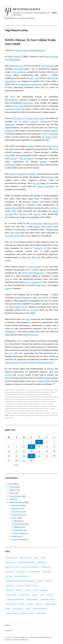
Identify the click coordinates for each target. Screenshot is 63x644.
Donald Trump (12, 567)
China (11, 149)
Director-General (22, 118)
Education (16, 509)
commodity (19, 69)
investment (10, 125)
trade (7, 155)
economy (10, 572)
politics (21, 604)
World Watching (46, 390)
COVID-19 (46, 134)
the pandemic (20, 72)
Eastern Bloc (18, 399)
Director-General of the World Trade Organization (36, 397)
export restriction (40, 401)
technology (10, 165)
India (36, 590)
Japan (35, 595)
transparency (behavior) (13, 413)
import (44, 404)
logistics (9, 288)
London (50, 595)
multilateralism (44, 381)
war (43, 66)
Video (12, 499)
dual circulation (26, 159)
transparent (10, 332)
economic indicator (30, 567)
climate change (11, 395)
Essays (38, 390)
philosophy (11, 604)
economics (46, 567)
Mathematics (17, 515)
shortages (50, 177)
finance (40, 581)
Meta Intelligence (27, 9)
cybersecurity (46, 121)
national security (13, 109)
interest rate (11, 595)
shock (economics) (12, 411)
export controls (30, 121)
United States (52, 146)
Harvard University (14, 590)
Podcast (13, 490)
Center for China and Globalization (29, 50)
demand (42, 562)
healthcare (25, 363)
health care (37, 404)
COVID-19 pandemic (26, 562)
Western (23, 214)
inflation (35, 202)
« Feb (16, 465)
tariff (8, 609)
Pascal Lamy (39, 118)
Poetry (12, 493)
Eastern (37, 214)
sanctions (50, 66)
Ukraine (32, 174)
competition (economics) (35, 395)
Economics (31, 390)
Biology (17, 521)
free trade (19, 106)
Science (15, 518)
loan (42, 595)
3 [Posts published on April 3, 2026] (39, 442)
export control (28, 401)
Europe (9, 576)
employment (34, 572)
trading (31, 146)
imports (43, 162)
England (46, 572)
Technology (19, 533)
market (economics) (15, 599)
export (20, 401)
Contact (8, 630)
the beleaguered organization (28, 84)
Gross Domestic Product (27, 586)
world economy (25, 415)
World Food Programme (33, 273)
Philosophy (19, 530)
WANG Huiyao (14, 57)
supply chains (51, 137)
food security (35, 267)
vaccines (34, 310)
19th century (11, 558)
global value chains (43, 227)
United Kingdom (40, 609)
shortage (22, 411)
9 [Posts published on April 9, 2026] (31, 447)
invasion (22, 174)
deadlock (38, 248)
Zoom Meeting (18, 539)
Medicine (18, 527)
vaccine (42, 413)
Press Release (15, 496)
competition (28, 103)
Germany (10, 586)
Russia (13, 174)
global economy (16, 66)
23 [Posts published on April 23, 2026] (31, 456)
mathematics (32, 599)
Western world (27, 613)
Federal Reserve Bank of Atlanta (20, 581)
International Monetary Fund (45, 223)
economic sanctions (30, 399)
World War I (41, 613)
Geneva (50, 369)
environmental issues (44, 363)
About (8, 625)
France (49, 581)
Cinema (13, 487)
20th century (25, 558)
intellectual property (23, 298)
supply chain (31, 411)
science (39, 604)
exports (55, 131)
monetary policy (48, 599)
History (28, 590)
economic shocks (12, 236)
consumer (10, 562)
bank (36, 558)
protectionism (11, 100)
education (21, 572)
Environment (20, 524)
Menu (54, 13)
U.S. (54, 149)
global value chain (25, 404)
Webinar (15, 536)
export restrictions (46, 186)
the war (36, 183)
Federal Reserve (22, 576)
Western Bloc (14, 415)
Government (17, 512)
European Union (20, 307)
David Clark (9, 390)
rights (35, 298)
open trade (34, 78)
